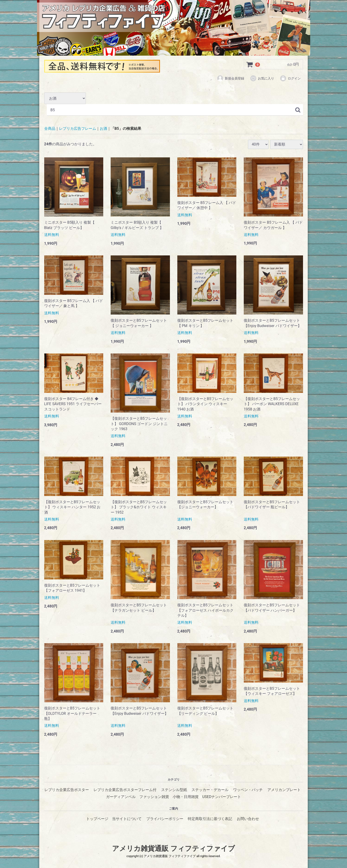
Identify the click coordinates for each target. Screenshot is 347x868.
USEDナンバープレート (222, 797)
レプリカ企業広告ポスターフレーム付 (125, 790)
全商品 (50, 129)
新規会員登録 (230, 78)
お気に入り (262, 78)
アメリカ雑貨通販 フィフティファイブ (173, 848)
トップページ (97, 819)
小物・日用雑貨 (186, 797)
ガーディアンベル (121, 797)
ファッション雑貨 (154, 797)
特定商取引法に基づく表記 (210, 819)
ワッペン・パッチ (248, 790)
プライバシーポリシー (165, 819)
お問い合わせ (248, 819)
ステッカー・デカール (210, 790)
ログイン (290, 78)
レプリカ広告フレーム (78, 129)
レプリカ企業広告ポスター (67, 790)
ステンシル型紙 (174, 790)
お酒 (103, 129)
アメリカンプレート (284, 790)
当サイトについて (127, 819)
